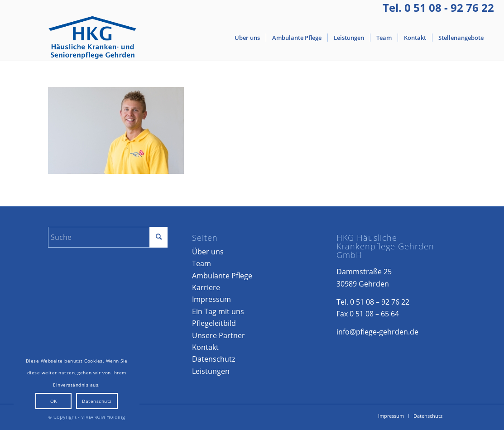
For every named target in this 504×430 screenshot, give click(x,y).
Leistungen (211, 371)
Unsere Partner (218, 335)
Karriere (206, 287)
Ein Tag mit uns (218, 311)
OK (54, 401)
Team (202, 263)
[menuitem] (247, 38)
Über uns (208, 252)
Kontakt (205, 347)
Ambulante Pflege (222, 276)
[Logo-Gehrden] (93, 38)
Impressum (211, 299)
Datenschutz (214, 359)
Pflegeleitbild (214, 323)
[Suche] (108, 237)
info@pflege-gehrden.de (377, 332)
